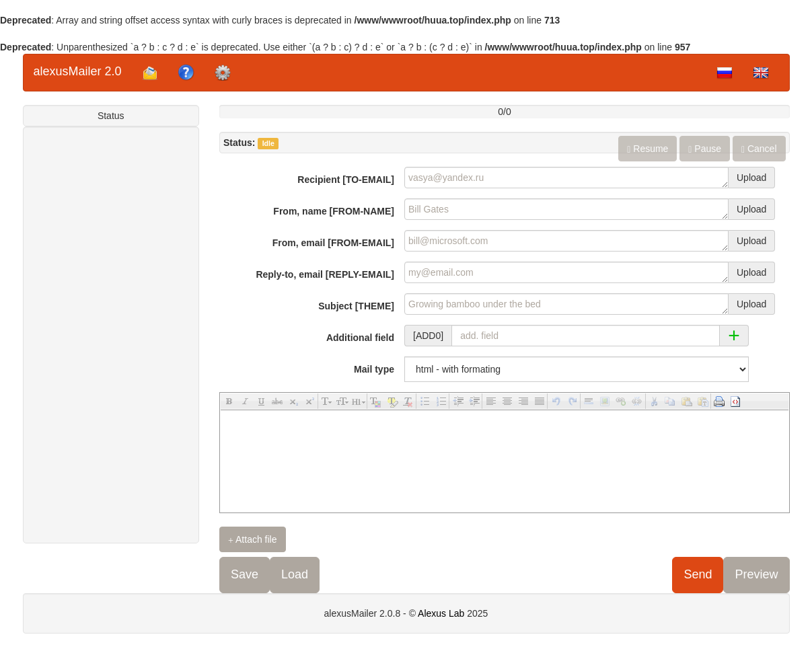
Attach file (253, 540)
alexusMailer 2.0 (78, 71)
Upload (751, 178)
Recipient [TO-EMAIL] (346, 180)
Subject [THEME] (356, 306)
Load (295, 574)
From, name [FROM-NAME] (334, 211)
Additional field (360, 338)
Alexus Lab (441, 613)
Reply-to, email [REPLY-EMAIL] (325, 274)
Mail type (374, 369)
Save (245, 574)
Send (698, 574)
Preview (756, 574)
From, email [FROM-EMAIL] (333, 243)
